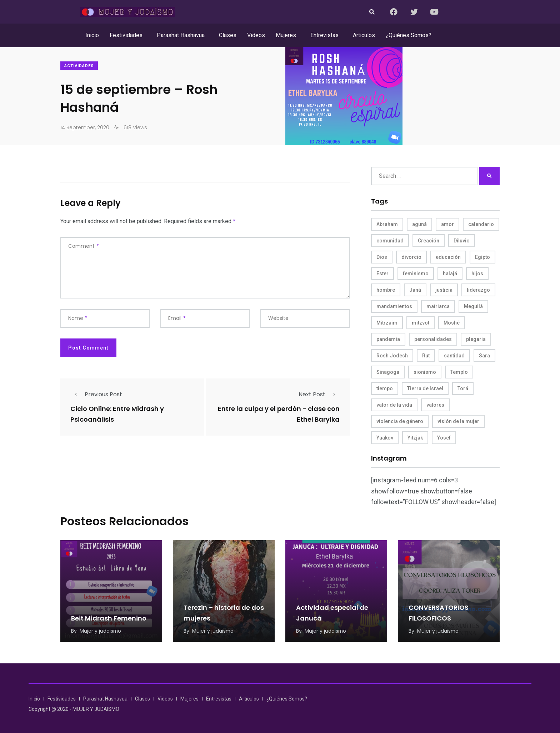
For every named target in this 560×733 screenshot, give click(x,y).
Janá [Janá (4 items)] (415, 290)
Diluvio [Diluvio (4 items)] (462, 241)
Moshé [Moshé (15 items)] (452, 323)
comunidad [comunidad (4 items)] (390, 241)
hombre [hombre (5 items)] (386, 290)
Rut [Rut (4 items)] (426, 356)
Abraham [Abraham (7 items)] (387, 224)
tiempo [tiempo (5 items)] (385, 388)
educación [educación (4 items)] (448, 257)
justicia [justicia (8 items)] (444, 290)
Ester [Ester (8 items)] (382, 273)
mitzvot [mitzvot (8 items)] (421, 323)
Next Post (319, 394)
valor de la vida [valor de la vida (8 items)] (394, 405)
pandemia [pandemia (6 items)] (388, 339)
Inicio (92, 35)
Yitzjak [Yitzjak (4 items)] (415, 438)
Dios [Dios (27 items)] (382, 257)
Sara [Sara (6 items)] (484, 356)
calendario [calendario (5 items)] (481, 224)
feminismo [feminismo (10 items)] (416, 273)
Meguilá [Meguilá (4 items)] (473, 306)
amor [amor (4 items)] (447, 224)
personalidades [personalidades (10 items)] (433, 339)
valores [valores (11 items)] (435, 405)
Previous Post (96, 394)
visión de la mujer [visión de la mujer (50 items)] (458, 421)
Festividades (126, 35)
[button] (128, 35)
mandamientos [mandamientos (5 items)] (394, 306)
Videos (256, 35)
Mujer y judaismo (101, 631)
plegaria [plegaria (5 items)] (476, 339)
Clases (228, 35)
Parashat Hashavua (181, 35)
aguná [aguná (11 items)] (419, 224)
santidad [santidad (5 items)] (454, 356)
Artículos (364, 35)
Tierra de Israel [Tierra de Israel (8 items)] (425, 388)
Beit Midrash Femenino (109, 618)
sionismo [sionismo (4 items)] (425, 372)
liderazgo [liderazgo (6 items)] (478, 290)
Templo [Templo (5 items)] (459, 372)
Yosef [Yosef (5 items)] (444, 438)
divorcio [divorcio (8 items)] (411, 257)
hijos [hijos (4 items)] (477, 273)
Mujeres (286, 35)
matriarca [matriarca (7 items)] (438, 306)
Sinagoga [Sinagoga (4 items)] (388, 372)
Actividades (79, 66)
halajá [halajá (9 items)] (450, 273)
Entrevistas (324, 35)
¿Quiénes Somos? (409, 35)
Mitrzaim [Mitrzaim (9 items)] (387, 323)
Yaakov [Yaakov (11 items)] (385, 438)
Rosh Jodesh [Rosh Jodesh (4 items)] (392, 356)
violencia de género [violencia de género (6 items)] (400, 421)
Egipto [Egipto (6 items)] (482, 257)
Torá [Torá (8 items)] (463, 388)
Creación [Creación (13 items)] (429, 241)
